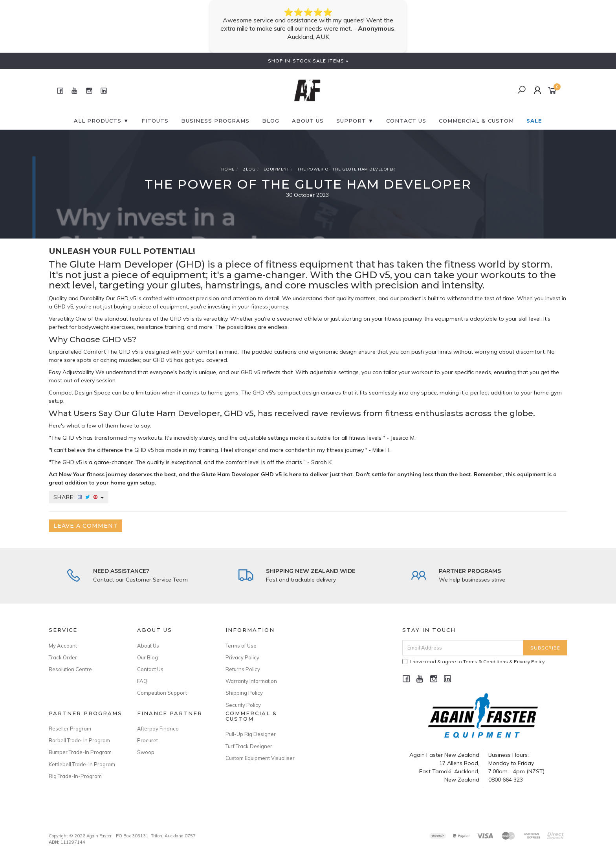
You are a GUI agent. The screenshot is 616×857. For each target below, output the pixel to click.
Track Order (63, 657)
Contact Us (150, 669)
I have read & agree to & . (474, 662)
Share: (79, 497)
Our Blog (148, 657)
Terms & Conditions (486, 662)
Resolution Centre (70, 669)
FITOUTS (155, 121)
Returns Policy (243, 669)
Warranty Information (251, 681)
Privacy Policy (242, 657)
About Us (308, 121)
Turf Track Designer (249, 746)
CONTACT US (406, 121)
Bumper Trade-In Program (80, 752)
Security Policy (243, 705)
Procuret (148, 740)
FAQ (142, 681)
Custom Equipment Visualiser (260, 758)
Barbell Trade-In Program (79, 740)
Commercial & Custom (476, 121)
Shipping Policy (244, 693)
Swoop (146, 752)
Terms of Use (241, 646)
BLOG (271, 121)
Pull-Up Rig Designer (251, 734)
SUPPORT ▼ (355, 121)
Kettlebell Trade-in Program (82, 764)
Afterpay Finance (158, 729)
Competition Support (162, 693)
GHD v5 (372, 275)
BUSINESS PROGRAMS (215, 121)
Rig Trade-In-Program (75, 776)
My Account (63, 646)
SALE (534, 121)
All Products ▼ (101, 121)
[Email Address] (463, 648)
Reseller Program (70, 729)
